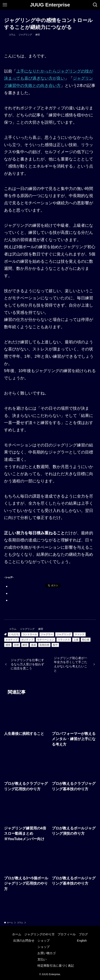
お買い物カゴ (47, 953)
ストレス (80, 634)
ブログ (83, 934)
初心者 (86, 640)
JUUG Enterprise (50, 5)
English (82, 941)
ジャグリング (25, 35)
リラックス (64, 640)
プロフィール (67, 934)
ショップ (44, 941)
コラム (12, 35)
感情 (8, 645)
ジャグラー (47, 634)
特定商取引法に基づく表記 (56, 966)
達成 (33, 645)
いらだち (14, 634)
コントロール (30, 634)
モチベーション (46, 640)
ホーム (17, 934)
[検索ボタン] (95, 5)
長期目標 (44, 645)
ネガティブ (12, 640)
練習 (38, 35)
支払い (42, 959)
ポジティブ (27, 640)
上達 (76, 640)
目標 (16, 645)
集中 (55, 645)
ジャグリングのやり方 (39, 934)
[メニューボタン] (5, 5)
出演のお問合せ (24, 941)
